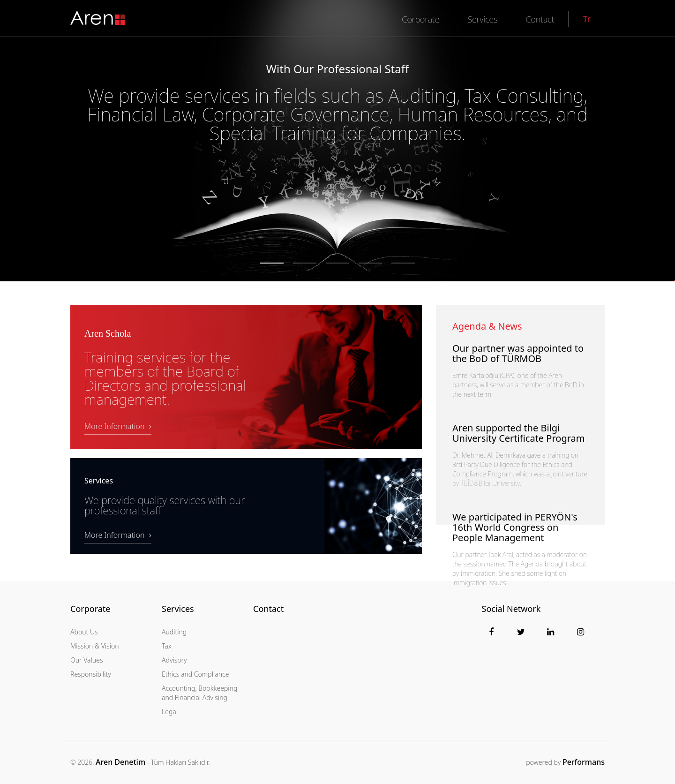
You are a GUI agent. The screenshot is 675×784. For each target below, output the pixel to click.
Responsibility (91, 674)
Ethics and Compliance (195, 674)
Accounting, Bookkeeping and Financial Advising (199, 693)
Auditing (174, 632)
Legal (170, 712)
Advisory (174, 660)
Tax (167, 646)
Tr (587, 19)
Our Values (86, 660)
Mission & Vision (95, 646)
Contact (268, 609)
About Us (84, 632)
